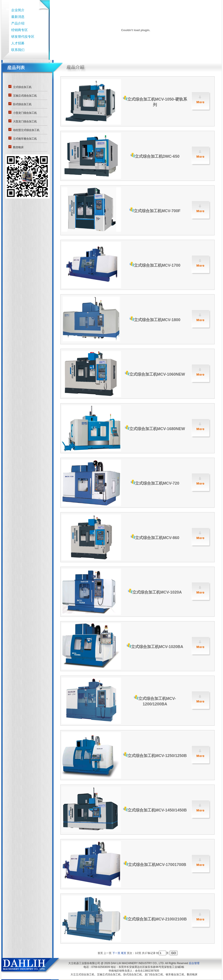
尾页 (124, 953)
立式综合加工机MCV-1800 (155, 320)
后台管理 (194, 963)
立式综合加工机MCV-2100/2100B (155, 919)
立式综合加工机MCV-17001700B (155, 865)
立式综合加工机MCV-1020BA (155, 647)
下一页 (116, 953)
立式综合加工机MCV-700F (155, 211)
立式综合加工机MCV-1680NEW (155, 429)
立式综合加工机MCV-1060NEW (155, 374)
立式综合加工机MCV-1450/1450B (155, 810)
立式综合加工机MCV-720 (155, 483)
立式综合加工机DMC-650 (155, 156)
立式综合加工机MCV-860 (155, 538)
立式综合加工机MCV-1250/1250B (155, 756)
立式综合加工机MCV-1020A (155, 592)
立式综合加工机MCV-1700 (155, 265)
